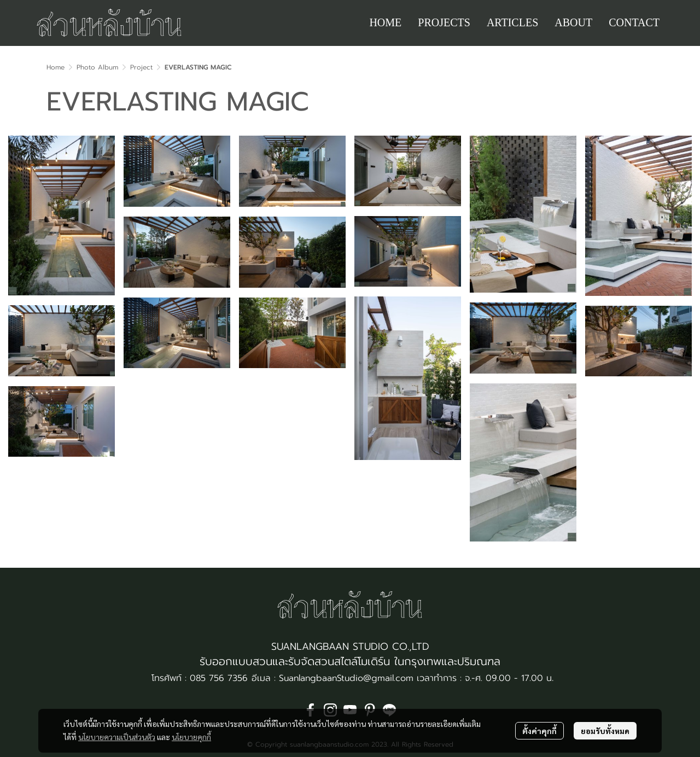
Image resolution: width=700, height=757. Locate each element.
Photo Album (97, 67)
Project (141, 67)
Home (56, 67)
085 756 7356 (219, 678)
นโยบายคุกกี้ (191, 737)
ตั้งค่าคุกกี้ (539, 731)
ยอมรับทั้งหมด (605, 731)
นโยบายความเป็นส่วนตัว (117, 737)
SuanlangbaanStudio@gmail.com (346, 678)
